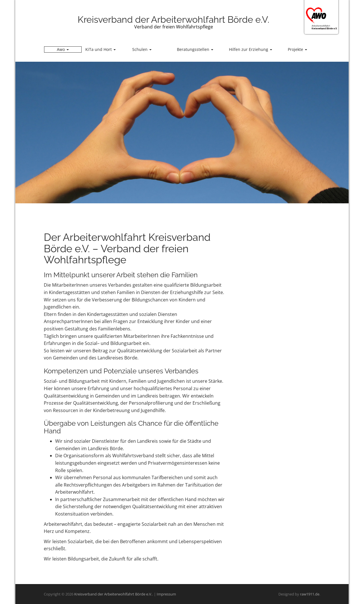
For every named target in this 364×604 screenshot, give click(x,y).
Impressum (166, 594)
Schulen (142, 49)
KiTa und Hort (101, 49)
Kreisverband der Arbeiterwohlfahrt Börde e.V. (173, 19)
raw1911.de (310, 594)
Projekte (297, 49)
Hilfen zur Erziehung (251, 49)
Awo (63, 49)
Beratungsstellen (195, 49)
